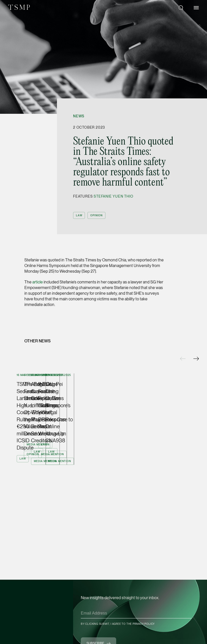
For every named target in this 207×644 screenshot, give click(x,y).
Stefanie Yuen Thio (113, 196)
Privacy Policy (144, 624)
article (38, 282)
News (79, 116)
